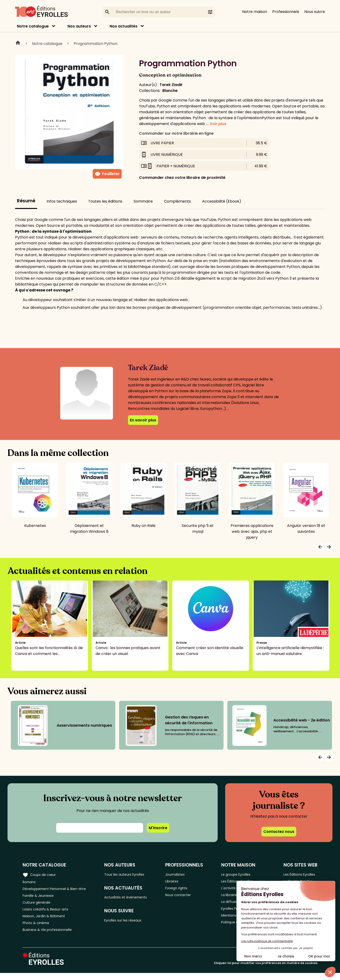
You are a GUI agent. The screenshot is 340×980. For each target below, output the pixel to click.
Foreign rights (182, 890)
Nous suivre (315, 12)
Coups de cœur (41, 874)
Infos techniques (62, 201)
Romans (30, 882)
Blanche (170, 91)
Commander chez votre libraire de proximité (182, 178)
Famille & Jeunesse (40, 898)
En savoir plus (143, 420)
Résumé (26, 201)
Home (18, 43)
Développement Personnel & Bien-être (59, 890)
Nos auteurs (79, 26)
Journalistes (180, 874)
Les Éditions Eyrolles (299, 874)
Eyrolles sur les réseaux (130, 922)
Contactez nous (279, 832)
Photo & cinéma (37, 929)
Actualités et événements (132, 898)
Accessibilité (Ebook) (222, 201)
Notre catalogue (33, 26)
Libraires (177, 882)
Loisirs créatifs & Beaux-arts (48, 913)
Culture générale (38, 905)
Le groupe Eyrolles (237, 874)
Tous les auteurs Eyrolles (131, 874)
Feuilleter (107, 174)
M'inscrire (158, 828)
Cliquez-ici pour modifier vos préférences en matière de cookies (266, 970)
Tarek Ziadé (171, 85)
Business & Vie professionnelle (50, 936)
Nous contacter (183, 898)
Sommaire (143, 201)
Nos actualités (124, 26)
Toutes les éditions (105, 201)
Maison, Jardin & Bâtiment (47, 921)
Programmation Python (96, 44)
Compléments (177, 201)
